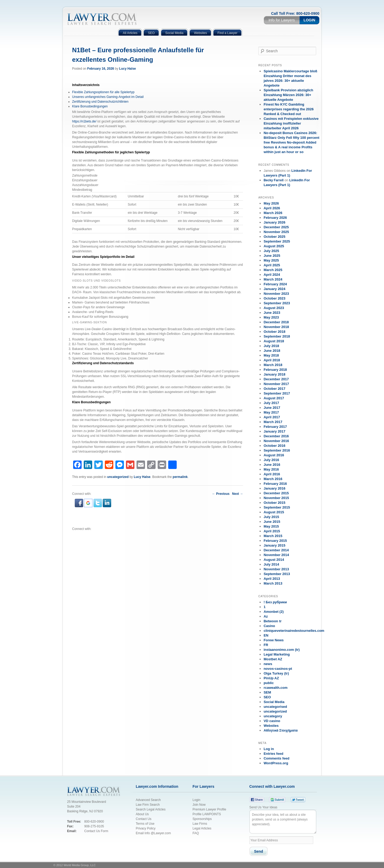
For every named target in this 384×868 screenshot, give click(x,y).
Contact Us (144, 819)
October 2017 (274, 389)
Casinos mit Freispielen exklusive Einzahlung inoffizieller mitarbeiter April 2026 (291, 123)
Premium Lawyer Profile (209, 809)
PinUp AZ (271, 678)
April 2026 (272, 208)
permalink (180, 477)
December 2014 (276, 550)
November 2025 (276, 232)
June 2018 (272, 351)
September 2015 (277, 507)
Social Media (274, 702)
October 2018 (274, 332)
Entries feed (273, 754)
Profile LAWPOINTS (207, 814)
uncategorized (118, 477)
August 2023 (274, 308)
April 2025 (272, 265)
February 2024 (275, 284)
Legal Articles (202, 828)
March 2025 (273, 270)
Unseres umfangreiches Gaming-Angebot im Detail (108, 97)
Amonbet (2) (274, 612)
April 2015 (272, 531)
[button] (79, 506)
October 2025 (274, 237)
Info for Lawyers (282, 20)
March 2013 (273, 583)
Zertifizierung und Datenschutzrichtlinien (100, 102)
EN (266, 635)
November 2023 (276, 294)
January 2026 (274, 222)
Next (238, 494)
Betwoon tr (273, 621)
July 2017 (271, 403)
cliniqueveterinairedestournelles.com (294, 631)
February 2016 (275, 484)
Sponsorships (202, 819)
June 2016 (272, 465)
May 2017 (271, 412)
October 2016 (274, 446)
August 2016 (274, 455)
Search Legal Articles (151, 809)
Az (266, 616)
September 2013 (277, 574)
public (269, 683)
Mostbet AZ (273, 659)
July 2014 (271, 564)
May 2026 (271, 203)
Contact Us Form (96, 831)
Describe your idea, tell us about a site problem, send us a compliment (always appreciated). (283, 822)
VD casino (272, 721)
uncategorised (275, 707)
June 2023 (272, 313)
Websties (271, 726)
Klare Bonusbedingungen (90, 106)
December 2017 (276, 379)
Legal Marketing (277, 654)
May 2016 (271, 469)
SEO (267, 697)
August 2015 (274, 512)
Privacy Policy (146, 828)
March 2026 (273, 213)
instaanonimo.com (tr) (282, 650)
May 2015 (271, 526)
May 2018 (271, 355)
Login (309, 20)
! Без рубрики (275, 602)
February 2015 (275, 541)
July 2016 (271, 460)
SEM (267, 692)
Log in (269, 749)
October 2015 (274, 503)
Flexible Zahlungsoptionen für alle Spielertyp (103, 92)
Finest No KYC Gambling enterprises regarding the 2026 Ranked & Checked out (289, 109)
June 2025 (272, 256)
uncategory (273, 716)
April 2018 (272, 360)
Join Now (199, 805)
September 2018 (277, 336)
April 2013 (272, 579)
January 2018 (274, 374)
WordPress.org (276, 763)
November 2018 (276, 327)
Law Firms (200, 824)
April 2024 (272, 275)
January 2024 (274, 289)
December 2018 (276, 322)
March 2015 (273, 536)
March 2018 (273, 365)
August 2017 (274, 398)
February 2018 (275, 370)
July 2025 (271, 251)
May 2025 (271, 260)
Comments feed (277, 758)
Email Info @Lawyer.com (153, 833)
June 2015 (272, 522)
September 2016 (277, 450)
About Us (142, 814)
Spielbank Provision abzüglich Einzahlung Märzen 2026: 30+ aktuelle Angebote (288, 95)
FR (266, 645)
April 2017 (272, 417)
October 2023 (274, 298)
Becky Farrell (273, 180)
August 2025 (274, 246)
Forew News (274, 640)
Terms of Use (145, 824)
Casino (269, 626)
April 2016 (272, 474)
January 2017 (274, 431)
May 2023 (271, 317)
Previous (221, 494)
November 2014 (276, 555)
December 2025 (276, 227)
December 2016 (276, 436)
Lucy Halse (127, 69)
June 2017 (272, 408)
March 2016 (273, 479)
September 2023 (277, 303)
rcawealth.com (275, 688)
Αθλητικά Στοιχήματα (281, 730)
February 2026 (275, 218)
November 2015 (276, 498)
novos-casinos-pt (278, 669)
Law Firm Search (148, 805)
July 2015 (271, 517)
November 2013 (276, 569)
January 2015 (274, 545)
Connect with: (82, 529)
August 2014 (274, 560)
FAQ (196, 833)
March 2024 (273, 279)
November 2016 (276, 441)
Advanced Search (148, 800)
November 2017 (276, 384)
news (268, 664)
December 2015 (276, 493)
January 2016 (274, 488)
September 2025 (277, 241)
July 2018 (271, 346)
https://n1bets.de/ (84, 121)
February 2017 (275, 427)
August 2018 (274, 341)
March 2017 (273, 422)
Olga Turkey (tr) (276, 673)
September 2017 (277, 393)
